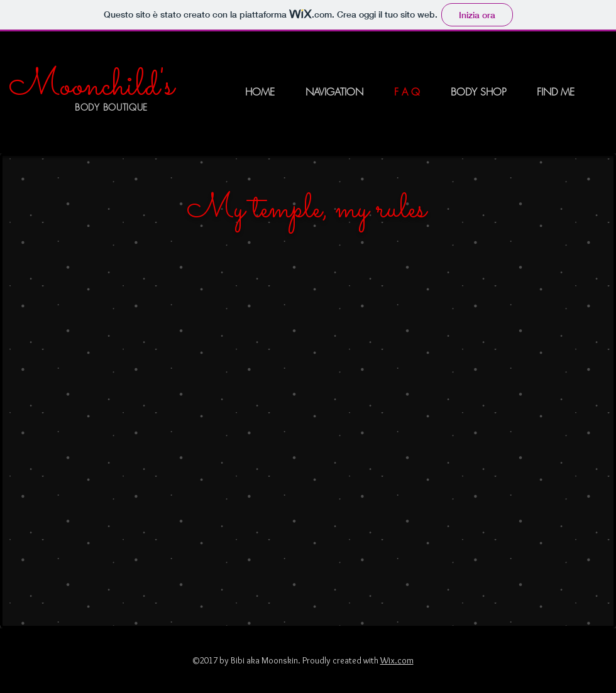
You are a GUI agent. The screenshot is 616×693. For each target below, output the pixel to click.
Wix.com (397, 660)
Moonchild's (91, 86)
